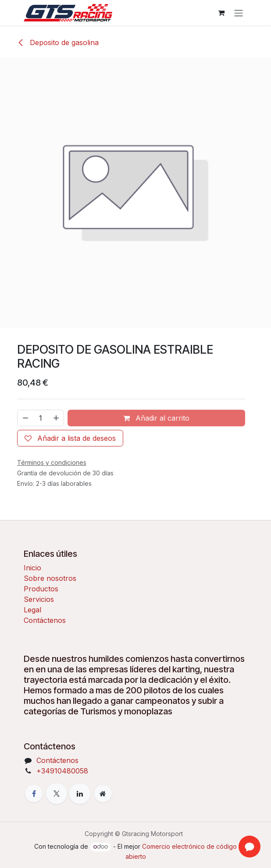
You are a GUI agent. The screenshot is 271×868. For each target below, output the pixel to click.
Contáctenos (45, 620)
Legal (32, 610)
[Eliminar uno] (25, 418)
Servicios (39, 599)
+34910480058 (62, 771)
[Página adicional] (103, 794)
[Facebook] (34, 794)
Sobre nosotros (50, 578)
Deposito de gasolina (58, 42)
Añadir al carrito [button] (156, 418)
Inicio (32, 568)
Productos (41, 589)
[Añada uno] (57, 418)
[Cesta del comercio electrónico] (221, 13)
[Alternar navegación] (239, 13)
